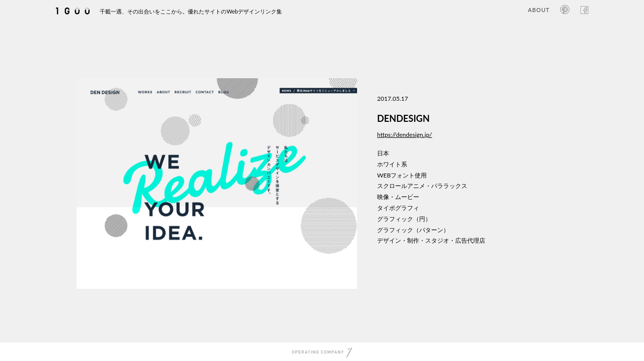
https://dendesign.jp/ (405, 135)
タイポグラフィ (398, 208)
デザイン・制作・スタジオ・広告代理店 (431, 240)
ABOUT (539, 10)
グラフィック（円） (404, 219)
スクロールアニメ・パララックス (422, 186)
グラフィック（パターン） (413, 230)
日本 (383, 153)
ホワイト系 (392, 164)
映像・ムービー (398, 197)
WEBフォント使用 (402, 175)
